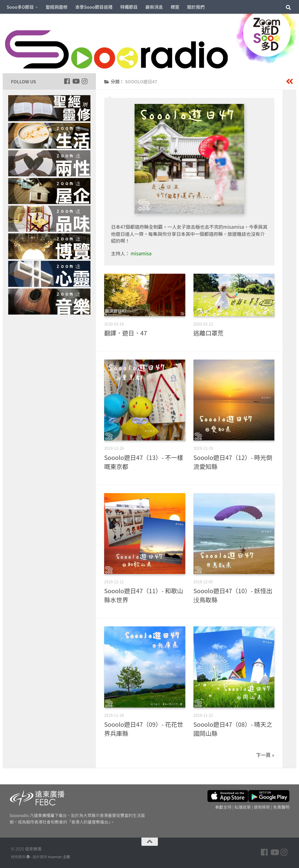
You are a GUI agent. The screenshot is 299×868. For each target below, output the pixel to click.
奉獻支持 (223, 807)
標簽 (175, 7)
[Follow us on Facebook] (67, 81)
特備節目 (129, 7)
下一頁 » (265, 755)
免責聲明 (281, 807)
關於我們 (196, 7)
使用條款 (262, 807)
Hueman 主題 (59, 857)
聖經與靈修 (56, 7)
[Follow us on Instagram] (84, 81)
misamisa (141, 253)
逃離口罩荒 (209, 333)
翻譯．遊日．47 (126, 333)
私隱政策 (243, 807)
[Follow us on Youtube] (76, 81)
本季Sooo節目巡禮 (94, 7)
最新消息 (154, 7)
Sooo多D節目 (20, 7)
